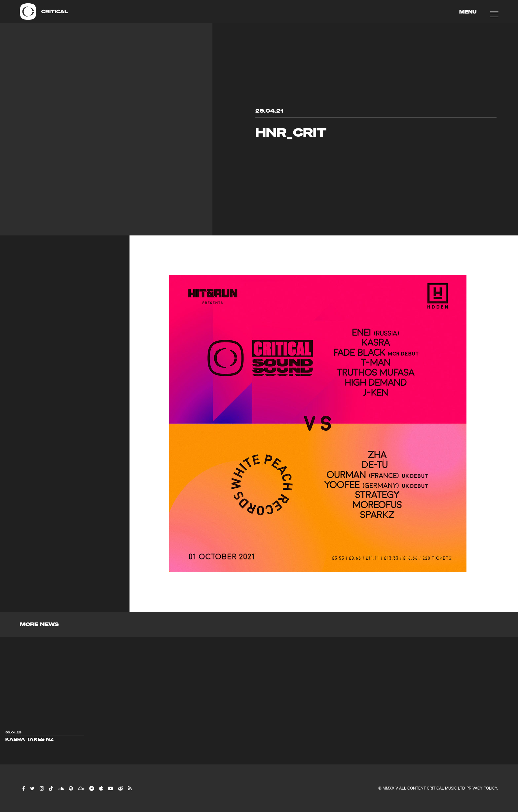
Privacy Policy (482, 788)
